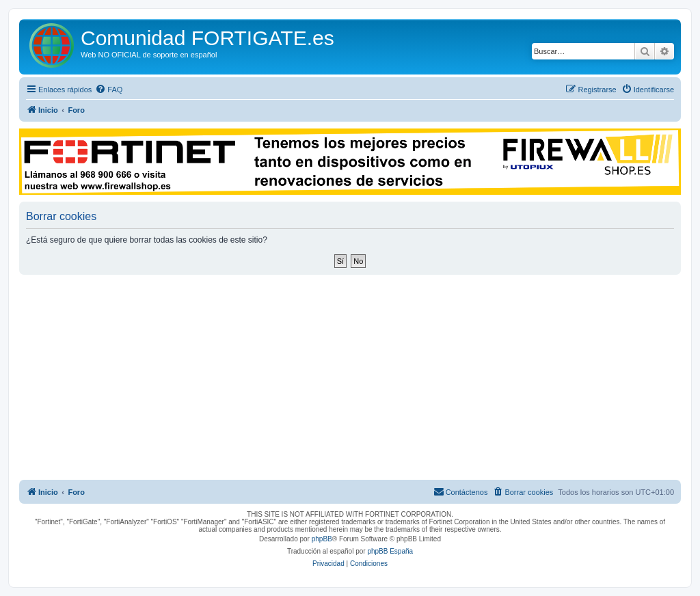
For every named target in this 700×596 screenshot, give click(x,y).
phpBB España (390, 551)
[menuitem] (109, 90)
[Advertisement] (350, 377)
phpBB (322, 539)
